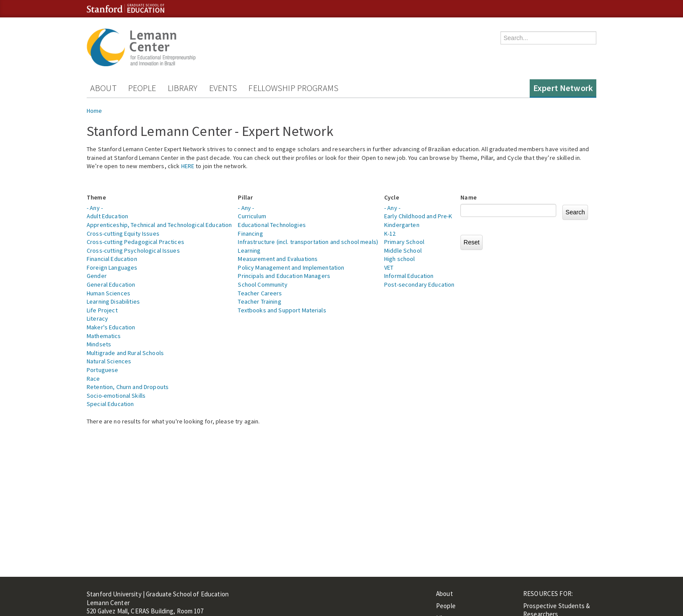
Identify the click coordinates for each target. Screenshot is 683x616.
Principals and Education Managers (284, 276)
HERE (188, 166)
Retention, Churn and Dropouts (128, 387)
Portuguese (102, 370)
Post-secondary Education (419, 284)
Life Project (102, 310)
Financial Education (112, 259)
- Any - (95, 208)
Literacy (97, 318)
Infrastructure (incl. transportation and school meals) (308, 242)
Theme (96, 197)
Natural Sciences (109, 361)
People (142, 88)
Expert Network (563, 88)
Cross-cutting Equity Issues (123, 234)
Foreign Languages (112, 267)
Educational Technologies (272, 225)
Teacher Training (259, 301)
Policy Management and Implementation (291, 267)
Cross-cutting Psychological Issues (133, 250)
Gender (97, 276)
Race (93, 379)
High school (400, 259)
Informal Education (409, 276)
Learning (249, 250)
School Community (262, 284)
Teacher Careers (260, 293)
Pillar (245, 197)
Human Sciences (108, 293)
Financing (250, 234)
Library (183, 88)
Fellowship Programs (293, 88)
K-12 (390, 234)
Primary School (404, 242)
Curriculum (252, 216)
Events (223, 88)
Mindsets (99, 344)
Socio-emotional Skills (116, 396)
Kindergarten (402, 225)
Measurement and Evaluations (278, 259)
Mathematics (104, 336)
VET (389, 267)
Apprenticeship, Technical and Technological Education (159, 225)
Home (95, 111)
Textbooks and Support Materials (282, 310)
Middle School (403, 250)
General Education (111, 284)
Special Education (110, 404)
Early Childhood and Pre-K (418, 216)
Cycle (392, 197)
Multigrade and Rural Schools (125, 353)
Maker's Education (111, 327)
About (103, 88)
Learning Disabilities (113, 301)
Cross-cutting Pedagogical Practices (135, 242)
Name (468, 197)
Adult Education (107, 216)
